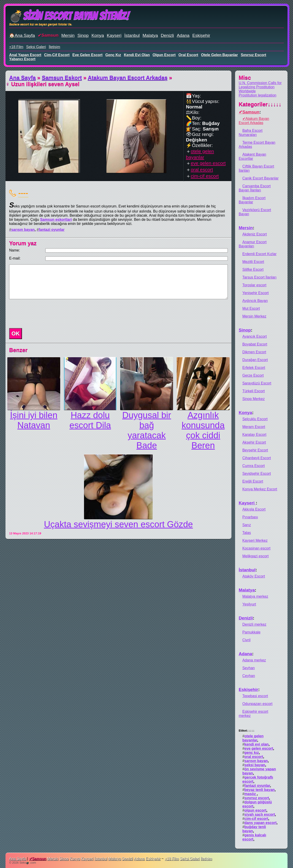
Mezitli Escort (253, 262)
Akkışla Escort (254, 509)
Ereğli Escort (253, 481)
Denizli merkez (254, 624)
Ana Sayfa (22, 78)
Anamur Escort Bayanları (253, 244)
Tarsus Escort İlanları (259, 277)
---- (23, 193)
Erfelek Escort (254, 368)
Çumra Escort (254, 466)
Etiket (247, 731)
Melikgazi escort (256, 556)
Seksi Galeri (36, 47)
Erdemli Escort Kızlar (259, 254)
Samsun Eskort (62, 78)
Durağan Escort (255, 360)
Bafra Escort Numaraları (251, 133)
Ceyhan (249, 676)
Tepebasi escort (255, 696)
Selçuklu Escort (255, 419)
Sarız (247, 525)
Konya (98, 35)
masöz (251, 794)
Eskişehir (201, 35)
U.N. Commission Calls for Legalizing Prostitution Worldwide (260, 87)
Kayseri (114, 35)
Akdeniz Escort (255, 234)
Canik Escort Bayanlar (260, 178)
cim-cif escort (57, 55)
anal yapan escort (25, 55)
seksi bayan (255, 765)
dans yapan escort (261, 823)
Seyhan (249, 668)
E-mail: (15, 258)
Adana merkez (254, 660)
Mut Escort (251, 308)
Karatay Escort (254, 435)
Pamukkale (251, 632)
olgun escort (164, 55)
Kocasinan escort (256, 548)
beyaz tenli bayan (260, 790)
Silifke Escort (253, 270)
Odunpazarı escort (258, 704)
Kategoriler (260, 104)
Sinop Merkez (254, 399)
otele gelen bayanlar (219, 55)
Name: (15, 250)
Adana (183, 35)
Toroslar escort (254, 285)
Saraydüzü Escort (257, 383)
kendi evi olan (137, 55)
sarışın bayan (23, 230)
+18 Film (16, 47)
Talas (247, 533)
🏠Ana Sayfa (22, 35)
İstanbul (132, 35)
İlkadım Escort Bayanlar (252, 200)
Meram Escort (254, 427)
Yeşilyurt (249, 604)
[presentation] (42, 314)
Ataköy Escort (254, 576)
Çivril (247, 640)
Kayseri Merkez (255, 540)
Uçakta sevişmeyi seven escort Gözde (118, 524)
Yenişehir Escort (256, 293)
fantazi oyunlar (52, 230)
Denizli (167, 35)
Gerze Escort (253, 375)
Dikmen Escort (254, 352)
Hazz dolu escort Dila (90, 420)
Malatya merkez (255, 596)
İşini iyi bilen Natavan (34, 420)
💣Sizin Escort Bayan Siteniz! (69, 16)
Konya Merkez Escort (260, 489)
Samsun (50, 35)
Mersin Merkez (254, 316)
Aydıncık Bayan (255, 301)
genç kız (113, 55)
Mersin (68, 35)
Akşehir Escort (254, 442)
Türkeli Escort (254, 391)
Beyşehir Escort (255, 450)
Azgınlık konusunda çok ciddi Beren (203, 430)
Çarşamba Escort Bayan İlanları (255, 188)
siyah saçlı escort (260, 814)
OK (16, 333)
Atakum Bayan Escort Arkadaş (128, 78)
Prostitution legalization (258, 95)
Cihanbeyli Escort (257, 458)
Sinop (83, 35)
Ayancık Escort (255, 336)
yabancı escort (22, 59)
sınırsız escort (254, 55)
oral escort (188, 55)
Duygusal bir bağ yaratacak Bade (147, 430)
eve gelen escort (87, 55)
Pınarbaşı (250, 517)
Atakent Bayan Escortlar (252, 156)
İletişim (54, 47)
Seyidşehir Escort (257, 474)
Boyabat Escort (255, 344)
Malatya (150, 35)
